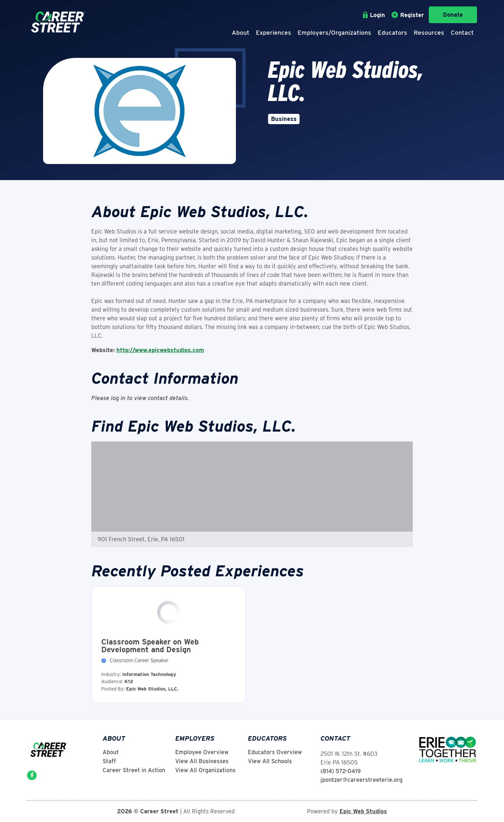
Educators (392, 33)
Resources (429, 33)
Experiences (274, 33)
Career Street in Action (134, 770)
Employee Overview (202, 752)
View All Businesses (202, 761)
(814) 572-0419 (341, 771)
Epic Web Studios (363, 811)
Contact (462, 33)
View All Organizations (205, 770)
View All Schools (270, 761)
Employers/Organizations (334, 33)
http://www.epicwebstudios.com (160, 350)
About (241, 33)
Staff (109, 761)
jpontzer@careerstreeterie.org (361, 780)
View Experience (168, 644)
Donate (453, 15)
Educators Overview (275, 752)
